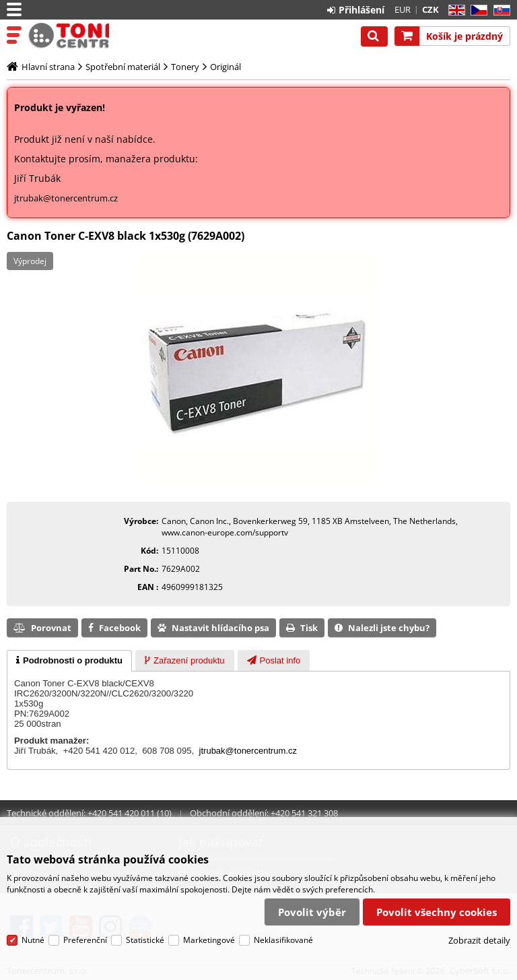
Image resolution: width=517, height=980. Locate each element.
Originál (226, 67)
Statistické (145, 940)
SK (499, 10)
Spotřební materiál (123, 67)
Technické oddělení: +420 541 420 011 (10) (89, 813)
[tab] (69, 661)
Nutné (33, 940)
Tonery (185, 67)
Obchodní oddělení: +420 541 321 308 (264, 813)
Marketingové (209, 940)
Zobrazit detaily (479, 940)
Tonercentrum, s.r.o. (69, 36)
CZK (430, 9)
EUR (403, 9)
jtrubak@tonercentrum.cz (66, 198)
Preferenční (85, 940)
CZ (476, 10)
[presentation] (69, 661)
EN (455, 10)
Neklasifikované (283, 940)
